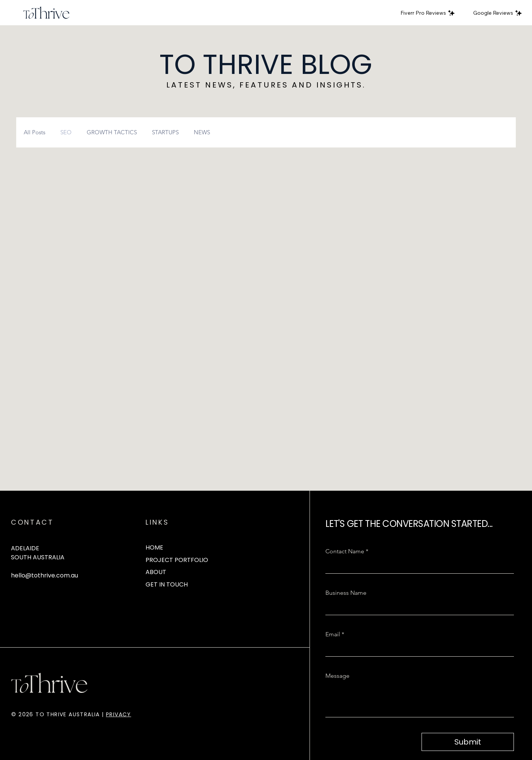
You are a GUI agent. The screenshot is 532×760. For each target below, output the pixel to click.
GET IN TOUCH (167, 584)
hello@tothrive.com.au (44, 575)
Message (337, 676)
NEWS (202, 132)
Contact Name (347, 551)
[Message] (420, 700)
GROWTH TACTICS (112, 132)
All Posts (34, 132)
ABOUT (156, 572)
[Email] (418, 649)
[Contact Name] (418, 566)
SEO (66, 132)
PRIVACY (119, 714)
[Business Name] (418, 607)
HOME (154, 547)
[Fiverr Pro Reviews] (428, 13)
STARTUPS (165, 132)
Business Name (346, 593)
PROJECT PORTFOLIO (177, 560)
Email (335, 634)
